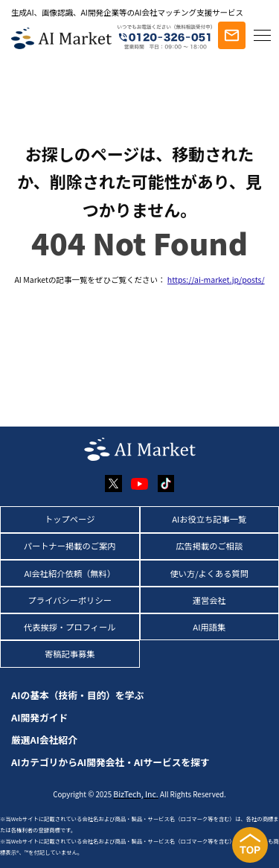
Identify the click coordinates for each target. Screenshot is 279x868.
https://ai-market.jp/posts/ (216, 280)
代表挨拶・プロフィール (70, 627)
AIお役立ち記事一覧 (209, 519)
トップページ (70, 519)
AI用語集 (209, 627)
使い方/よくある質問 (209, 573)
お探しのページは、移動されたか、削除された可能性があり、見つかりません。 (139, 181)
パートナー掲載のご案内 (70, 546)
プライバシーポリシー (70, 600)
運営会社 (209, 600)
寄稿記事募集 (70, 654)
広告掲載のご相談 (209, 546)
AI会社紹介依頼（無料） (70, 573)
